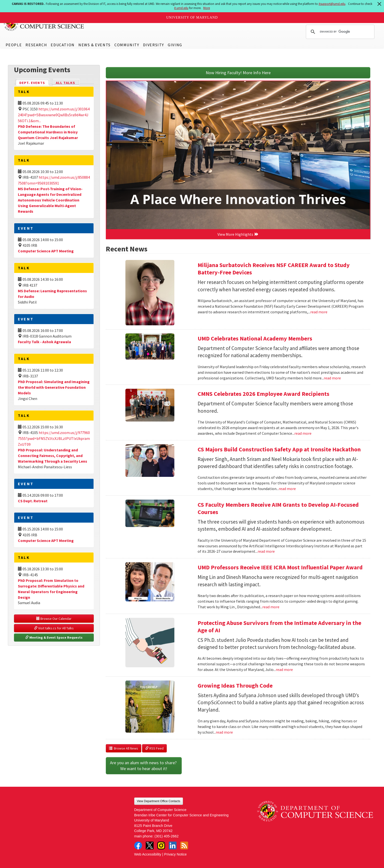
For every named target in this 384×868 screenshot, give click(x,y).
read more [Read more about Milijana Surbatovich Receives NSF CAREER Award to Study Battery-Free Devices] (319, 312)
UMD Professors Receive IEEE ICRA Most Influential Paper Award (280, 567)
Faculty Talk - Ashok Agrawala (44, 342)
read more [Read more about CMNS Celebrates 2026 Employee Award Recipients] (303, 433)
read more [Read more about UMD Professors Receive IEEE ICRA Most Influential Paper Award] (271, 607)
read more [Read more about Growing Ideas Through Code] (224, 732)
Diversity (154, 45)
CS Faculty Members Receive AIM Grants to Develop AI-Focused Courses (278, 508)
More (207, 8)
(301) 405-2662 (167, 836)
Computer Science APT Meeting (46, 251)
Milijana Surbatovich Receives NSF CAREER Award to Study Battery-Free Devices (274, 269)
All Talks (66, 83)
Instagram (161, 845)
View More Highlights (238, 234)
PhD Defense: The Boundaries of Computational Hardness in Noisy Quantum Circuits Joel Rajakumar (48, 132)
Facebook (138, 845)
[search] (339, 32)
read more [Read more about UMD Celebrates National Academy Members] (332, 378)
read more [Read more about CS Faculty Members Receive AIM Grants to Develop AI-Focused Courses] (266, 551)
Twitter (150, 845)
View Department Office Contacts (159, 801)
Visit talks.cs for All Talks (54, 628)
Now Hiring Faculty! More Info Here (238, 73)
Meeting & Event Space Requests (54, 637)
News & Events (95, 45)
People (14, 45)
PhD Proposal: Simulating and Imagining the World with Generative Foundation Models (54, 387)
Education (63, 45)
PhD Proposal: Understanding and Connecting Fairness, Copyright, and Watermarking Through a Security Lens (53, 456)
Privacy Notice (175, 854)
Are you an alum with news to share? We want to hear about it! (144, 766)
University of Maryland (192, 18)
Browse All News (124, 748)
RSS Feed (154, 748)
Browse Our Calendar (54, 619)
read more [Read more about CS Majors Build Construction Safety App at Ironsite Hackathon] (287, 489)
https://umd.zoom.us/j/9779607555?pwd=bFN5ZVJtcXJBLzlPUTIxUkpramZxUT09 (54, 438)
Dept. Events (34, 82)
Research (36, 45)
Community (127, 45)
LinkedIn (173, 845)
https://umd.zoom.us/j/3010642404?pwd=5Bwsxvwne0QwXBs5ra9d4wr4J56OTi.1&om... (54, 115)
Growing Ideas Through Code (235, 686)
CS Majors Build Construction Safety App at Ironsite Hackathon (279, 449)
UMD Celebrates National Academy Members (255, 338)
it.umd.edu (181, 8)
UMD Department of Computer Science (44, 24)
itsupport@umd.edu (332, 4)
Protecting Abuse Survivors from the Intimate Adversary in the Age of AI (279, 627)
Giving (175, 45)
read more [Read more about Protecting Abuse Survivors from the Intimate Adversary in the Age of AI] (284, 669)
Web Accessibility (148, 854)
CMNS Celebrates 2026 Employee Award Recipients (264, 394)
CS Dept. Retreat (33, 501)
